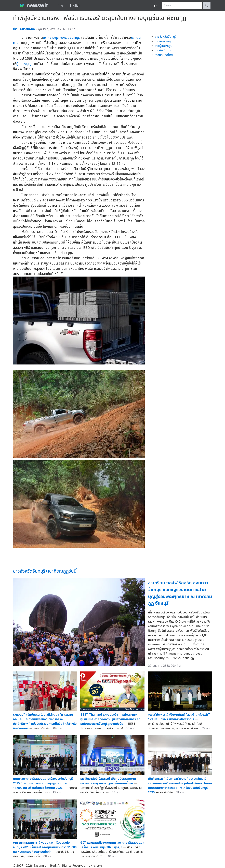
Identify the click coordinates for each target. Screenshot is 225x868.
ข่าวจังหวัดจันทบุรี (166, 37)
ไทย (61, 6)
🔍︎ (207, 5)
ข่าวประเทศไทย (164, 55)
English (75, 6)
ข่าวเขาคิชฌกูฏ (164, 41)
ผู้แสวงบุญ (24, 64)
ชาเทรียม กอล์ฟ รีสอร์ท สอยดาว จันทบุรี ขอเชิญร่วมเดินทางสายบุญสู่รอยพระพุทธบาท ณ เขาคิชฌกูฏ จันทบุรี (180, 593)
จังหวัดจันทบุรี (70, 38)
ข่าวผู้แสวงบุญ (164, 46)
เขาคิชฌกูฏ (51, 38)
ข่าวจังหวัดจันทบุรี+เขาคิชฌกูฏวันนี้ (45, 571)
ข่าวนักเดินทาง (164, 50)
